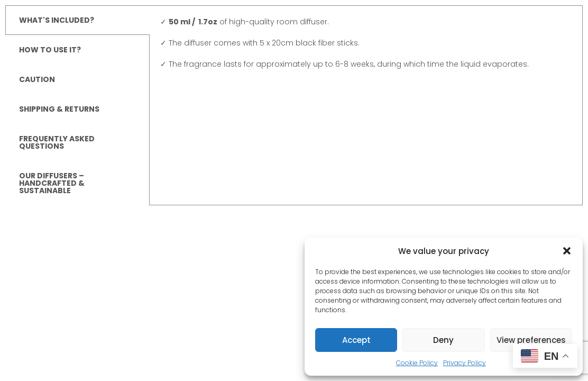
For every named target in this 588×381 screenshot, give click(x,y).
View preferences (531, 340)
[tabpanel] (366, 48)
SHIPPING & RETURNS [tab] (59, 109)
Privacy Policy (465, 363)
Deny (443, 340)
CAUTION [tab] (37, 79)
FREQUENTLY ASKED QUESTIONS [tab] (57, 142)
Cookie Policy (417, 363)
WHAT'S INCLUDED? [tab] (57, 20)
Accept (356, 340)
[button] (567, 251)
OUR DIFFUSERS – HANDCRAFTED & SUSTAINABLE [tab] (52, 183)
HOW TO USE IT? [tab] (50, 50)
